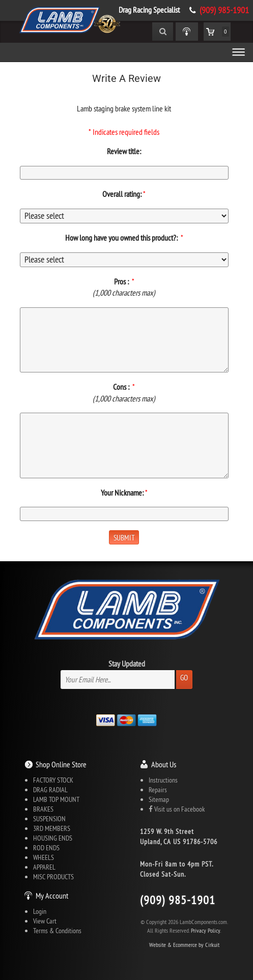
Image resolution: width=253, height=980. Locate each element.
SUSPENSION (49, 819)
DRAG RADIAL (50, 790)
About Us (164, 764)
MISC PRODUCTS (53, 877)
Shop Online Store (61, 764)
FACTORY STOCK (53, 780)
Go (184, 678)
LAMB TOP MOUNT (56, 799)
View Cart (45, 921)
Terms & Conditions (57, 931)
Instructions (163, 780)
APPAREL (44, 867)
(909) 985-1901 (224, 10)
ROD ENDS (46, 848)
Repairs (158, 790)
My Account (52, 896)
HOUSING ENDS (53, 838)
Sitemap (159, 799)
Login (40, 911)
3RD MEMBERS (52, 828)
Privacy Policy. (206, 930)
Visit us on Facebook (177, 809)
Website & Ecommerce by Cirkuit (184, 945)
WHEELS (44, 857)
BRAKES (43, 809)
